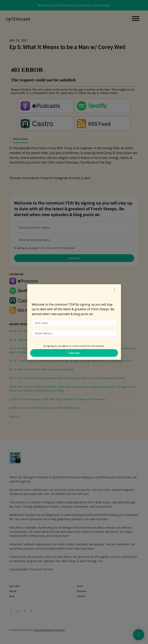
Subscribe (74, 353)
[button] (115, 289)
